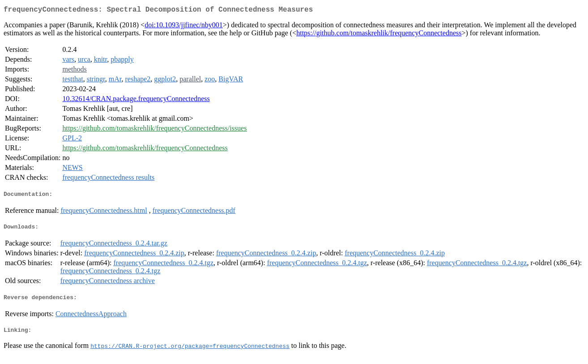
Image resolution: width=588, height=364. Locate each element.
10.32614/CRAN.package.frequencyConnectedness (136, 100)
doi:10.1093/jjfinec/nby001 (184, 27)
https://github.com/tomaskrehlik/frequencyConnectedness (379, 35)
